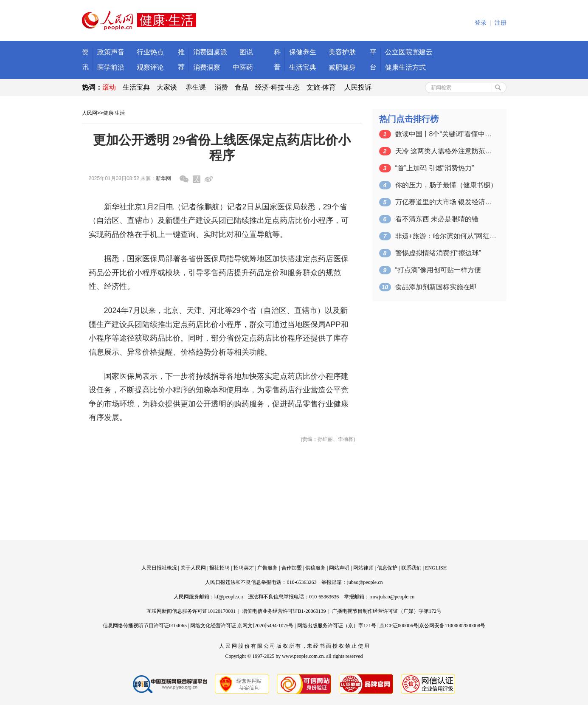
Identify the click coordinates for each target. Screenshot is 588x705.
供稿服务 (315, 568)
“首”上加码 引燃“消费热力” (435, 168)
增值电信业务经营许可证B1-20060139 (284, 611)
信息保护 (387, 568)
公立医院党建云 (409, 52)
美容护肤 (342, 52)
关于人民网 (193, 568)
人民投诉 (358, 87)
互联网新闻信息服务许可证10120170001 (191, 611)
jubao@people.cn (365, 582)
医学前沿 (111, 67)
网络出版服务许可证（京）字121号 (337, 626)
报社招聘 (219, 568)
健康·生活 (114, 113)
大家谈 (167, 87)
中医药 (243, 67)
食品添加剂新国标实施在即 (436, 287)
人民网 (90, 113)
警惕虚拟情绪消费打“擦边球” (438, 253)
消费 (221, 87)
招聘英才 (244, 568)
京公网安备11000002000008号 (452, 626)
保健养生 (303, 52)
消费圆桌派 (210, 52)
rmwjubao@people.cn (392, 597)
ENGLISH (436, 568)
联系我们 (411, 568)
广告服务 (267, 568)
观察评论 (150, 67)
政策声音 (111, 52)
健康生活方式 (405, 67)
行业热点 (150, 52)
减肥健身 (342, 67)
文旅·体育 (321, 87)
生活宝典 (303, 67)
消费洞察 (207, 67)
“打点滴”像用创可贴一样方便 (438, 270)
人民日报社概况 (159, 568)
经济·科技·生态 (277, 87)
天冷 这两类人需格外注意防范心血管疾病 (446, 151)
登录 (481, 23)
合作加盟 (292, 568)
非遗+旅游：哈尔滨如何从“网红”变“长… (446, 236)
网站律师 (363, 568)
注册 (501, 23)
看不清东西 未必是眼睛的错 (437, 219)
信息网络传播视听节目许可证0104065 (145, 626)
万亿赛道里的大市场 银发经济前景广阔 (446, 202)
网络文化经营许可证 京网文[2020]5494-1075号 (242, 626)
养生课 (196, 87)
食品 (242, 87)
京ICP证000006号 (399, 626)
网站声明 (339, 568)
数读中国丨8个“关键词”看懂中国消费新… (446, 134)
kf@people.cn (229, 597)
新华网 (163, 178)
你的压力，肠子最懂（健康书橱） (446, 185)
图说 (246, 52)
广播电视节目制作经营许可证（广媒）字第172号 (387, 611)
